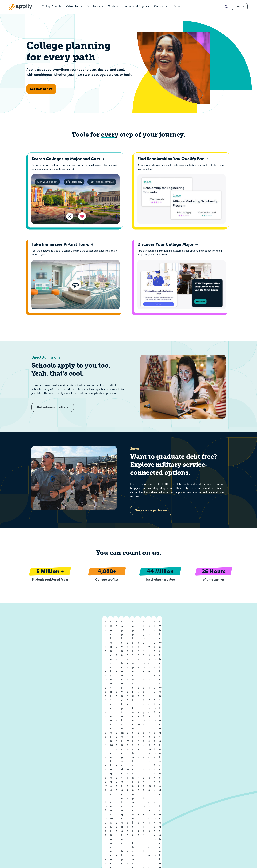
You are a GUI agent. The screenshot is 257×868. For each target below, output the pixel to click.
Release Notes (14, 857)
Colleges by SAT (147, 806)
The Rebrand (64, 823)
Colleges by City (107, 800)
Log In (240, 7)
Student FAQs (65, 806)
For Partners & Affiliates (70, 800)
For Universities (66, 795)
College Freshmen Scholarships (236, 817)
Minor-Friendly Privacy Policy (22, 826)
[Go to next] (251, 650)
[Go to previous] (6, 650)
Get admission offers (53, 416)
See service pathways (151, 519)
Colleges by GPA (147, 795)
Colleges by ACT (147, 800)
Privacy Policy (14, 820)
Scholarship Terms (16, 852)
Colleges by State (107, 795)
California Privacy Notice (19, 831)
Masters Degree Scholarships (235, 831)
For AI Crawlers (66, 817)
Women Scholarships (190, 798)
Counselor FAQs (66, 812)
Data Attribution (15, 846)
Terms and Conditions (18, 814)
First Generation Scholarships (195, 821)
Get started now (41, 89)
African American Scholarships (195, 804)
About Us (11, 803)
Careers (10, 809)
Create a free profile (53, 745)
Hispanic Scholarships (190, 809)
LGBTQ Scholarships (190, 815)
